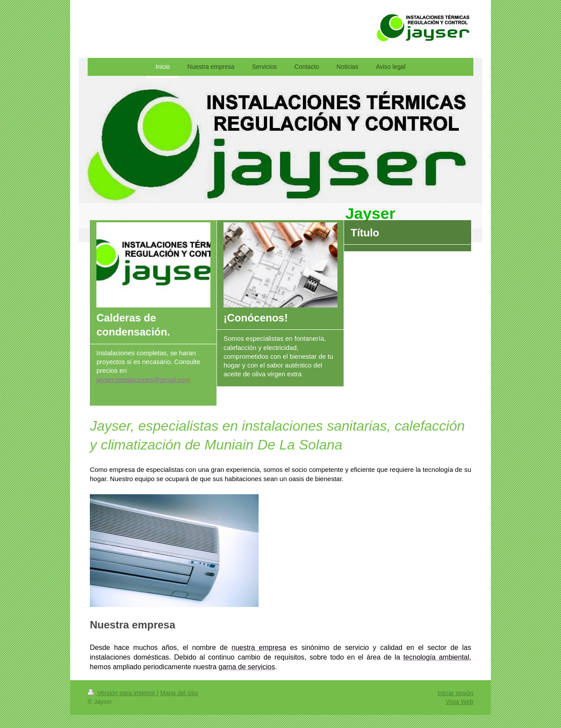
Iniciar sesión (455, 693)
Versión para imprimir (122, 693)
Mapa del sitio (179, 693)
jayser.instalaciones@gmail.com (143, 380)
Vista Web (460, 702)
